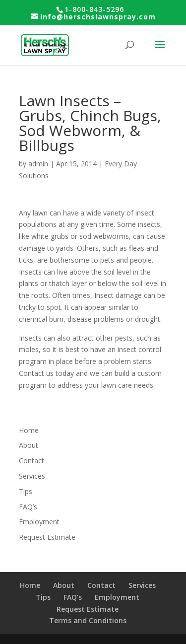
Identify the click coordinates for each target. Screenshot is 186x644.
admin (38, 164)
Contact (31, 461)
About (29, 445)
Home (29, 430)
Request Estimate (47, 537)
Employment (39, 522)
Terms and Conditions (88, 620)
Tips (26, 491)
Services (32, 476)
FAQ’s (28, 507)
